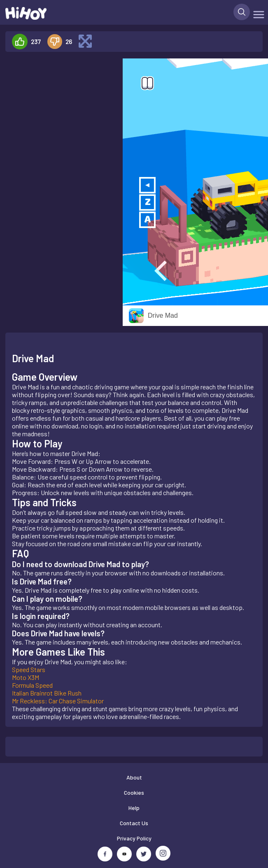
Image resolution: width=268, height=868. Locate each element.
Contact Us (134, 823)
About (134, 777)
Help (134, 808)
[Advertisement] (61, 182)
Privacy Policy (134, 838)
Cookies (134, 792)
